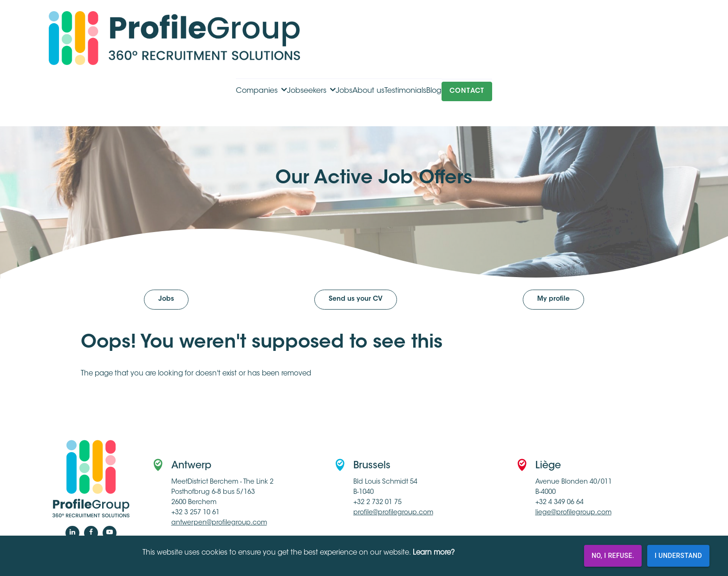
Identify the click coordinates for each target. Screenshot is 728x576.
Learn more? (434, 553)
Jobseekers (307, 91)
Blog (434, 91)
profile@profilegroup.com (393, 513)
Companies (257, 91)
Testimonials (405, 91)
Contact (467, 91)
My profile (553, 299)
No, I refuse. (613, 556)
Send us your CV (356, 299)
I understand (678, 556)
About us (368, 91)
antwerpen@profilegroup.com (219, 523)
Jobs (344, 91)
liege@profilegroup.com (573, 513)
